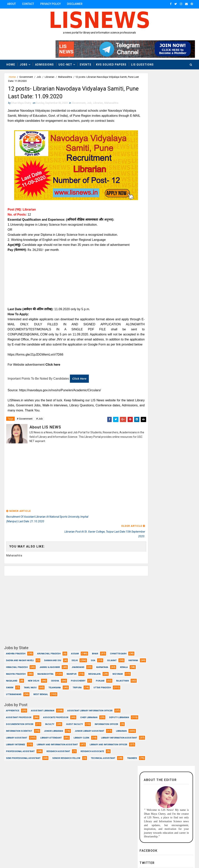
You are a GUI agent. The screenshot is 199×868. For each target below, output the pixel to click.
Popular (181, 311)
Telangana (37, 691)
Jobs (24, 64)
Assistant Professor (19, 721)
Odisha (10, 684)
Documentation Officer (53, 728)
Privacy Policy (51, 4)
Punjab (55, 684)
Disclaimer (75, 4)
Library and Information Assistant (57, 755)
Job (39, 77)
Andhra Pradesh (16, 651)
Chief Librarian (89, 721)
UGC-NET (65, 64)
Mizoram (57, 678)
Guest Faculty (107, 728)
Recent (152, 311)
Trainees (47, 775)
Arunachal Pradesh (49, 651)
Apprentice (13, 714)
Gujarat (11, 664)
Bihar (95, 651)
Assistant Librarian (43, 714)
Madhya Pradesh (84, 671)
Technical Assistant (18, 775)
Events (86, 64)
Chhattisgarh (14, 657)
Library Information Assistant (85, 748)
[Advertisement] (70, 286)
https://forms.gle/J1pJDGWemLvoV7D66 (36, 366)
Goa (121, 657)
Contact (28, 4)
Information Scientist (53, 735)
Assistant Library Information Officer (90, 714)
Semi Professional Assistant (57, 769)
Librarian (50, 77)
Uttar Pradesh (84, 691)
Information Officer (18, 735)
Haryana (32, 664)
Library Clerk (47, 748)
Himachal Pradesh (60, 664)
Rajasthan (78, 684)
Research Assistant (108, 762)
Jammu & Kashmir (92, 664)
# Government (25, 431)
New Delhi (101, 678)
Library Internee (15, 755)
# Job (39, 431)
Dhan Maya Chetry (29, 855)
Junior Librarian (87, 735)
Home (11, 64)
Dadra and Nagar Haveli (48, 657)
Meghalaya (34, 678)
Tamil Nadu (12, 691)
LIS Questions (142, 64)
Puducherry (33, 684)
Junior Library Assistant (21, 741)
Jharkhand (12, 671)
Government (26, 77)
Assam (75, 651)
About (12, 4)
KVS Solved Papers (111, 64)
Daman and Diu (81, 657)
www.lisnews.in (112, 855)
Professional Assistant (70, 762)
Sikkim (99, 684)
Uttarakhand (114, 691)
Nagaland (80, 678)
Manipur (11, 678)
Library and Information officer (25, 762)
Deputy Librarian (16, 728)
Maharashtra (65, 77)
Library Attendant (17, 748)
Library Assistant (82, 741)
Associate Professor (56, 721)
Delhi (103, 657)
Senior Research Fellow (100, 769)
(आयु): (18, 252)
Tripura (59, 691)
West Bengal (13, 698)
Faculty (83, 728)
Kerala (58, 671)
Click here (80, 390)
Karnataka (37, 671)
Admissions (44, 64)
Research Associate (18, 769)
